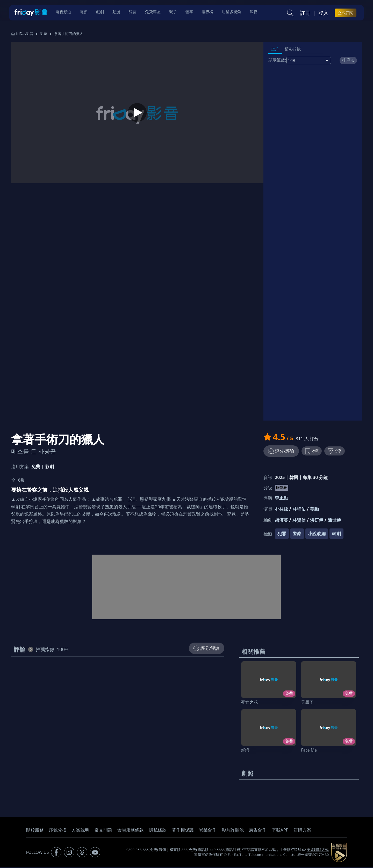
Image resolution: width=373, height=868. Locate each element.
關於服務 (35, 831)
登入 (323, 13)
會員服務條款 (131, 831)
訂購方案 (303, 831)
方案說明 (81, 831)
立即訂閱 (346, 13)
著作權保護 (183, 831)
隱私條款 (158, 831)
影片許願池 (233, 831)
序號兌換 (58, 831)
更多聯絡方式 (318, 850)
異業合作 (208, 831)
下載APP (280, 831)
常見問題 (103, 831)
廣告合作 (258, 831)
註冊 (305, 13)
